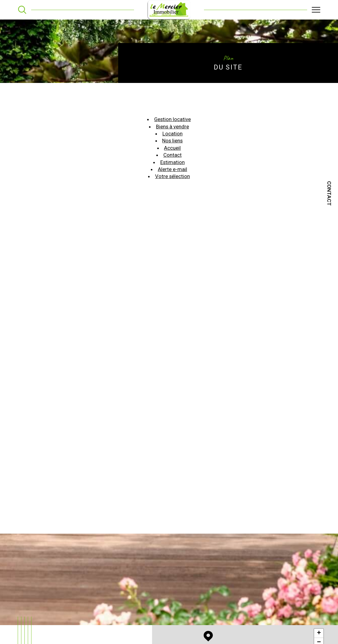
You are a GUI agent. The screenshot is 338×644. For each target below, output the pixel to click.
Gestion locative (173, 122)
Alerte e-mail (173, 174)
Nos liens (173, 144)
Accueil (21, 27)
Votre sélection (173, 181)
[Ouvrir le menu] (316, 10)
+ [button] (319, 635)
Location (173, 137)
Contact (329, 193)
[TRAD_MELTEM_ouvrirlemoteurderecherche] (22, 10)
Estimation (173, 166)
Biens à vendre (173, 130)
